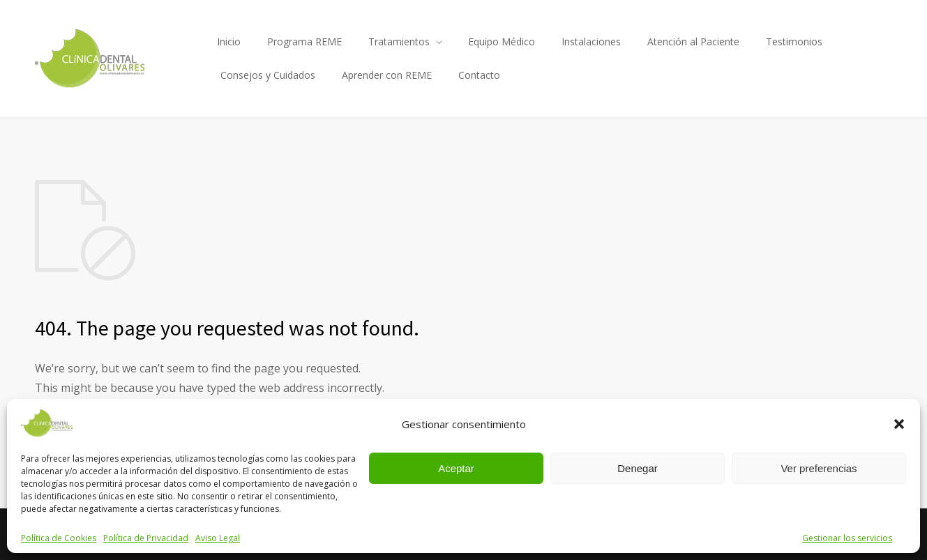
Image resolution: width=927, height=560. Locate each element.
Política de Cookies (59, 538)
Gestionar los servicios (847, 538)
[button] (899, 424)
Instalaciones (591, 41)
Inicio (229, 41)
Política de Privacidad (146, 538)
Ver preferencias (819, 468)
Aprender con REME (387, 75)
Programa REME (304, 41)
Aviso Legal (218, 538)
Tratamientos (399, 41)
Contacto (479, 75)
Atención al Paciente (693, 41)
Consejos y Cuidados (268, 75)
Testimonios (794, 41)
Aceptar (456, 468)
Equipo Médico (502, 41)
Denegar (638, 468)
